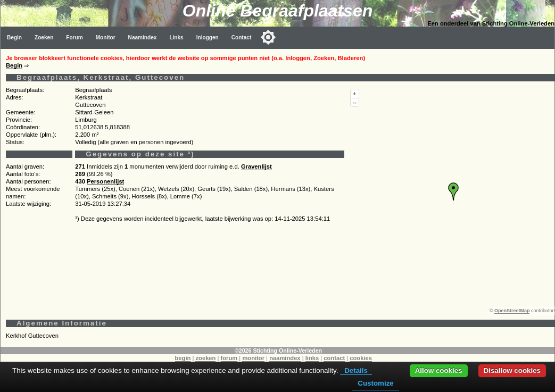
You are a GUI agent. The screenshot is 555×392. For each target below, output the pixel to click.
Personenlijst (105, 181)
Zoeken (44, 37)
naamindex (285, 358)
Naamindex (143, 37)
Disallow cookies (512, 370)
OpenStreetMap (512, 311)
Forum (74, 37)
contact (334, 358)
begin (183, 358)
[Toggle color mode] (268, 37)
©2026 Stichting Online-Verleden (278, 351)
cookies (361, 358)
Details (356, 370)
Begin (14, 37)
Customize (375, 383)
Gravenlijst (256, 166)
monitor (253, 358)
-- (355, 102)
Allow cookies (439, 370)
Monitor (106, 37)
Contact (242, 37)
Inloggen (208, 37)
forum (229, 358)
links (312, 358)
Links (176, 37)
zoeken (205, 358)
